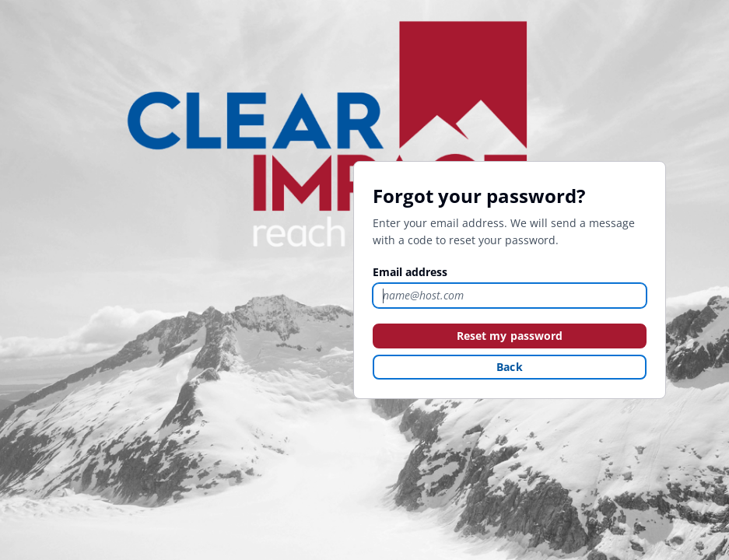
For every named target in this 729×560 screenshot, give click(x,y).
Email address (410, 272)
